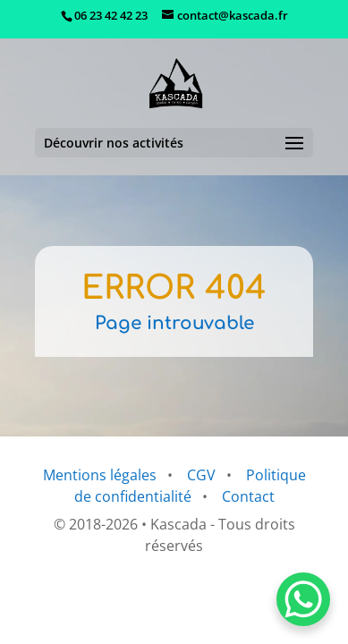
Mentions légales (100, 475)
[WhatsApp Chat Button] (303, 599)
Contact (248, 496)
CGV (201, 475)
